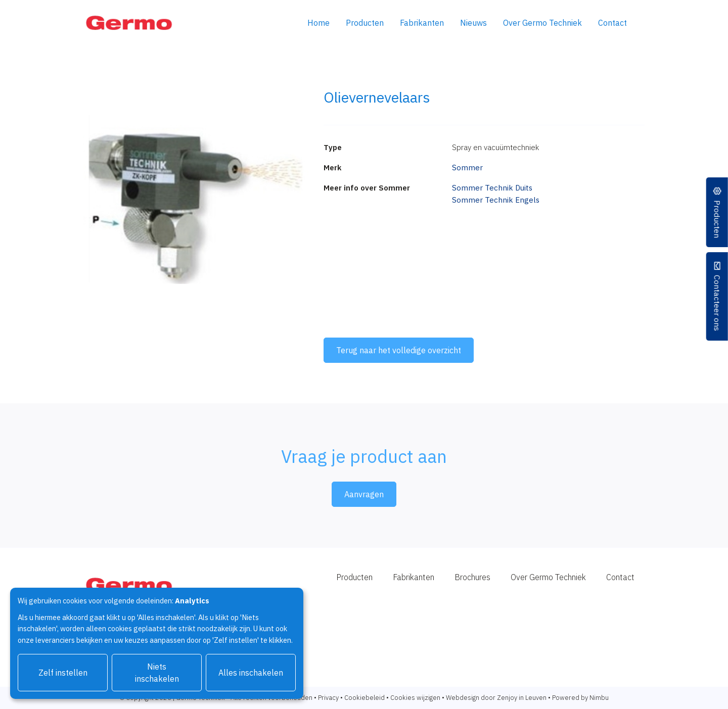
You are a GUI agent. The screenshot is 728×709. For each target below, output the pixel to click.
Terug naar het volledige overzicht (399, 350)
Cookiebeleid (365, 698)
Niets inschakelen (157, 673)
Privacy (328, 698)
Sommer (467, 168)
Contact (612, 23)
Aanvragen (364, 494)
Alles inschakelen (251, 673)
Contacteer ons (717, 303)
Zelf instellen (63, 673)
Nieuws (473, 23)
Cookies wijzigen (415, 698)
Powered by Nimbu (580, 698)
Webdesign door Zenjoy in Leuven (496, 698)
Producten (365, 23)
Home (318, 23)
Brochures (472, 577)
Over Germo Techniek (542, 23)
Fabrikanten (422, 23)
